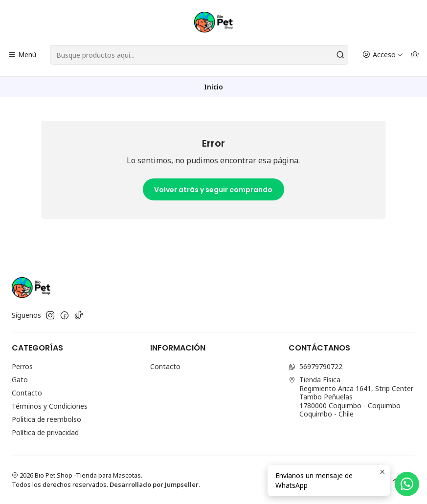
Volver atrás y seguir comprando (213, 190)
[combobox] (199, 55)
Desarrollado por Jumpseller (154, 484)
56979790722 (315, 366)
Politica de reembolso (46, 419)
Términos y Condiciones (50, 406)
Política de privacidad (45, 432)
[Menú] (22, 55)
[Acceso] (383, 55)
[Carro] (415, 55)
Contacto (27, 393)
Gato (20, 380)
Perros (22, 366)
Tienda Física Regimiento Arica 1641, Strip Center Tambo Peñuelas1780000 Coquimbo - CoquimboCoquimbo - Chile (351, 397)
